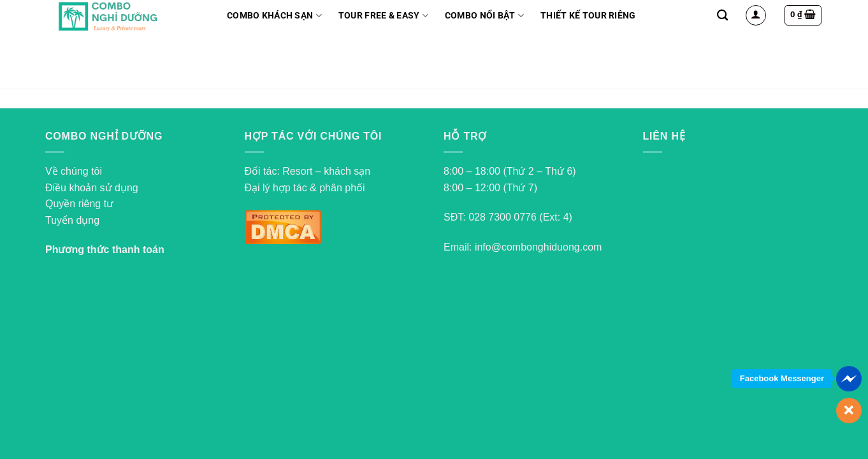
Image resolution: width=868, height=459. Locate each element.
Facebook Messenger (782, 378)
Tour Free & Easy (383, 16)
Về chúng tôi (74, 171)
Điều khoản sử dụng (92, 188)
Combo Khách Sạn (274, 16)
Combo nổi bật (484, 16)
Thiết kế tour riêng (588, 16)
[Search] (722, 16)
